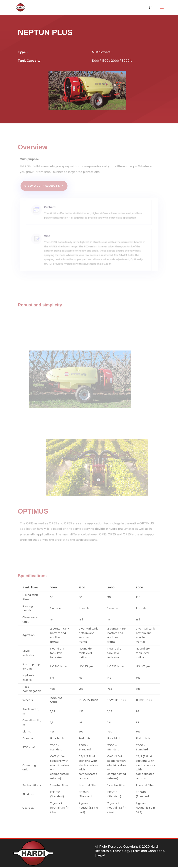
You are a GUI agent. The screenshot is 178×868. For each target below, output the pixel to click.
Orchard (55, 210)
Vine (53, 240)
